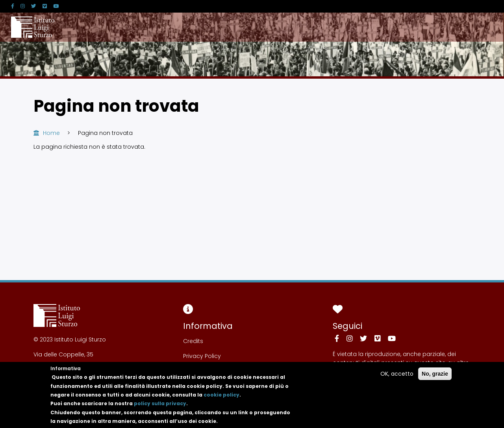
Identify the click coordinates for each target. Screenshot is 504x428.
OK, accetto (397, 376)
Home (51, 133)
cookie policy (221, 398)
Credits (193, 341)
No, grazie (435, 376)
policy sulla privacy (160, 406)
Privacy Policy (202, 356)
